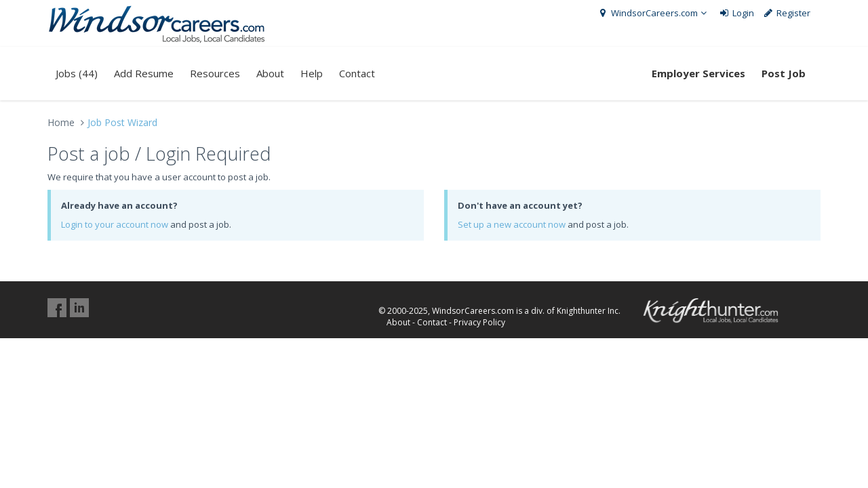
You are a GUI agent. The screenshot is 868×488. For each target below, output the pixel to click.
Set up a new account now (512, 224)
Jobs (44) (77, 73)
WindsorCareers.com (653, 13)
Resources (215, 73)
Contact (357, 73)
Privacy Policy (479, 322)
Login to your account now (115, 224)
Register (787, 13)
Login (736, 13)
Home (61, 122)
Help (312, 73)
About (270, 73)
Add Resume (144, 73)
